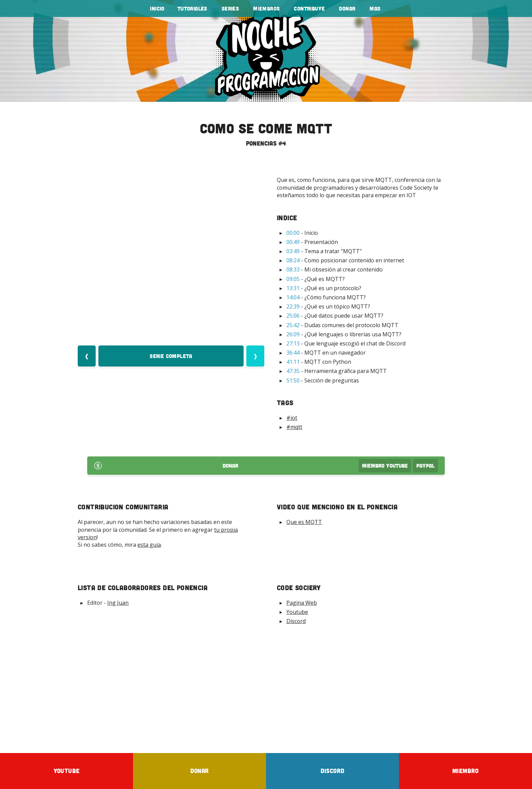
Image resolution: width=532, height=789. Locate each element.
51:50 (293, 380)
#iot (292, 418)
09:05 (293, 279)
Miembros (266, 8)
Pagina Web (302, 603)
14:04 (293, 297)
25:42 (293, 325)
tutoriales (192, 8)
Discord (296, 621)
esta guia (149, 545)
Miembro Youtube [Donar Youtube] (385, 466)
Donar (347, 8)
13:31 (293, 288)
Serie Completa (171, 356)
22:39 (293, 306)
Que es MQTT (304, 522)
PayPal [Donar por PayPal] (425, 466)
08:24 (293, 260)
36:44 (293, 353)
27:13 (293, 343)
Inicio (157, 8)
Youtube (297, 612)
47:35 (293, 371)
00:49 (293, 242)
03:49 (293, 251)
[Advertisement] (266, 689)
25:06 (293, 316)
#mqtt (294, 427)
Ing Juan (118, 603)
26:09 (293, 334)
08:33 (293, 269)
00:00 (293, 233)
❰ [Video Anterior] (87, 356)
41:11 (293, 362)
